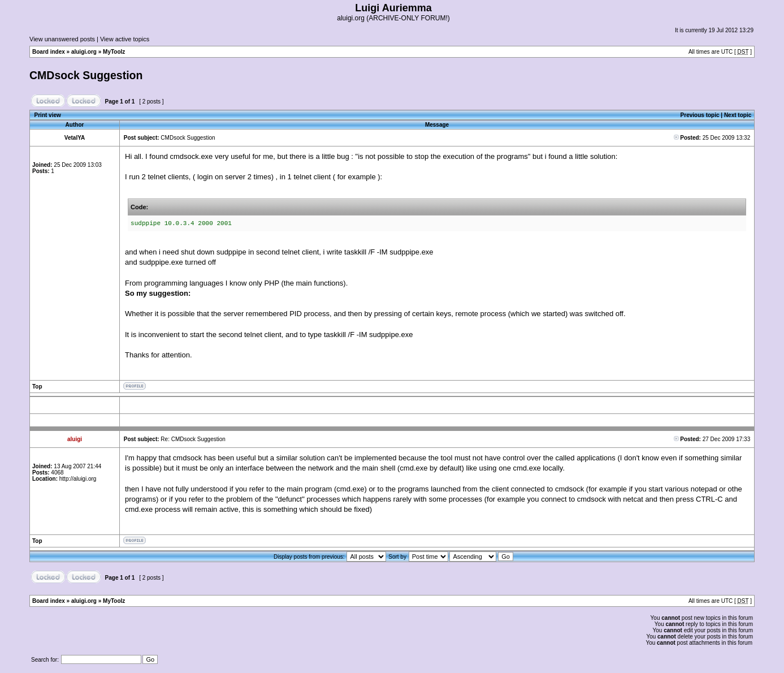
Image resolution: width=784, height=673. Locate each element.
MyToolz (114, 52)
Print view (48, 115)
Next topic (738, 115)
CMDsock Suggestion (86, 75)
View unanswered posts (62, 39)
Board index (49, 52)
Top (37, 387)
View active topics (125, 39)
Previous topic (700, 115)
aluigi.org (84, 52)
